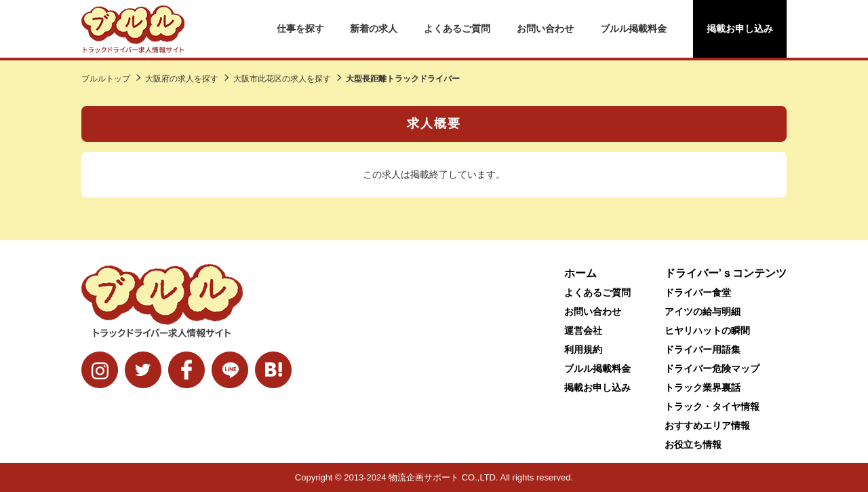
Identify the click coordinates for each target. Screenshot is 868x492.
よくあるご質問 (457, 29)
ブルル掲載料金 (633, 29)
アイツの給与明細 (703, 311)
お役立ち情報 (693, 444)
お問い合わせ (545, 29)
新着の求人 (374, 29)
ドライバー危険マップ (712, 368)
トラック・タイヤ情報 (712, 406)
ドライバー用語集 (703, 349)
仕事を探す (300, 29)
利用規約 (583, 349)
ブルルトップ (106, 79)
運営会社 (583, 330)
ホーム (580, 273)
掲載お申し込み (740, 29)
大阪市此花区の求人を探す (282, 79)
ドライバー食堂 (698, 292)
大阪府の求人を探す (182, 79)
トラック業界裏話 (703, 387)
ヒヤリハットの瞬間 (707, 330)
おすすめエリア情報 (707, 425)
